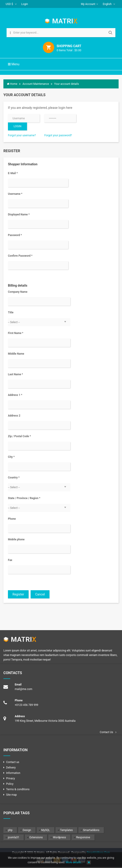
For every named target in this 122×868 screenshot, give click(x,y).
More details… (74, 862)
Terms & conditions (18, 789)
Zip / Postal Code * (19, 436)
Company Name (18, 292)
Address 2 (14, 416)
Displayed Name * (19, 215)
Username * (15, 194)
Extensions (36, 837)
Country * (14, 478)
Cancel (40, 594)
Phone (12, 519)
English (109, 4)
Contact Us (106, 732)
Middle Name (16, 354)
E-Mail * (13, 173)
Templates (66, 830)
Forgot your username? (22, 135)
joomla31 (14, 837)
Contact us (13, 762)
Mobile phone (16, 539)
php (10, 830)
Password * (15, 235)
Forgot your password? (58, 135)
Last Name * (15, 374)
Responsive (83, 837)
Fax (10, 560)
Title (11, 312)
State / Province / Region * (24, 498)
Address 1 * (15, 395)
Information (13, 773)
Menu (14, 64)
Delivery (11, 768)
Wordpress (59, 837)
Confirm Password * (20, 256)
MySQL (46, 830)
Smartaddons (91, 830)
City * (11, 457)
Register (18, 594)
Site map (11, 795)
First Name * (16, 333)
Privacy (11, 778)
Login (25, 4)
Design (27, 830)
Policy (10, 784)
